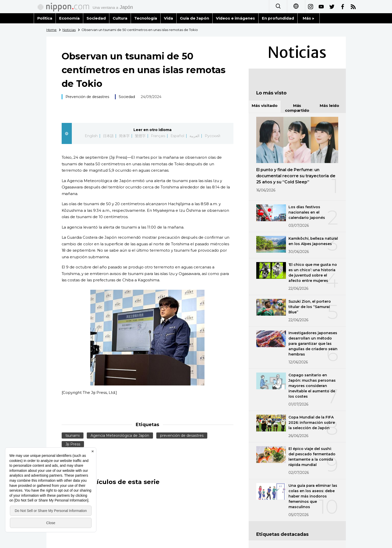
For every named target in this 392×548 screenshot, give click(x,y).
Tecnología (146, 18)
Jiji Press (73, 444)
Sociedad (96, 18)
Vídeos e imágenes (235, 18)
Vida (168, 18)
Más (309, 18)
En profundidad (278, 18)
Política (45, 18)
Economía (69, 18)
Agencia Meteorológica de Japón (120, 436)
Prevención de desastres (87, 97)
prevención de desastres (182, 436)
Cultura (120, 18)
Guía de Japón (194, 18)
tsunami (73, 436)
